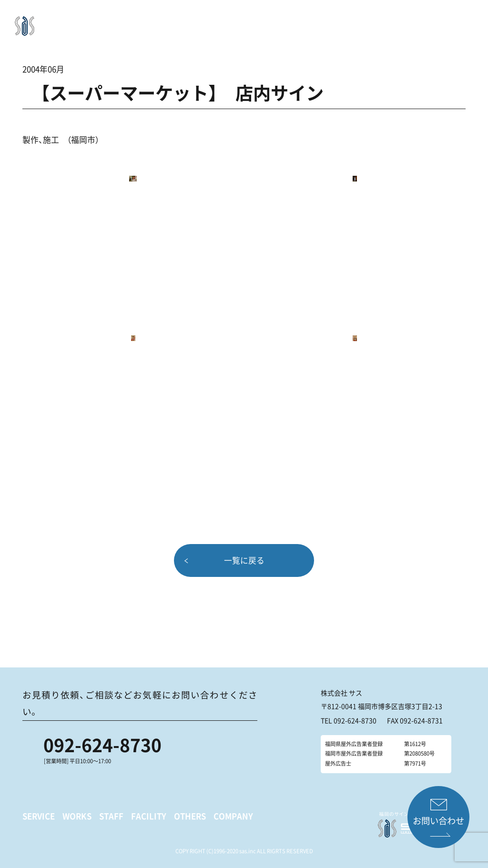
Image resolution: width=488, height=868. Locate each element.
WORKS (222, 21)
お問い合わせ (439, 821)
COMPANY (364, 21)
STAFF (253, 21)
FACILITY (287, 21)
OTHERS (324, 21)
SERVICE (187, 21)
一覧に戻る (244, 560)
